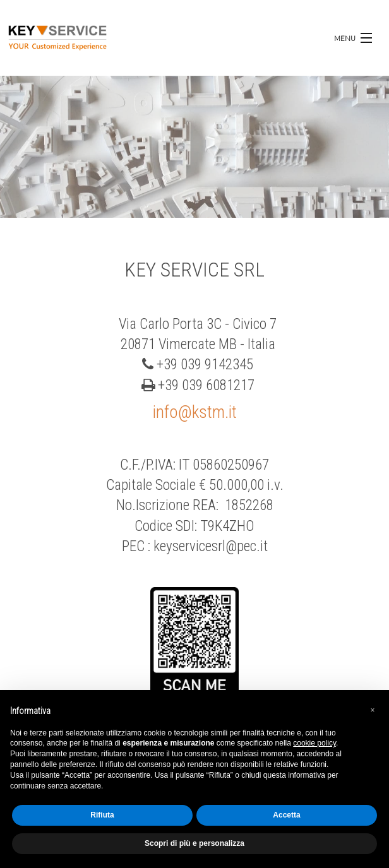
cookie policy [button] (314, 743)
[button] (373, 710)
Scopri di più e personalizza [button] (194, 843)
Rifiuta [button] (102, 815)
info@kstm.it (195, 412)
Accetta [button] (286, 815)
